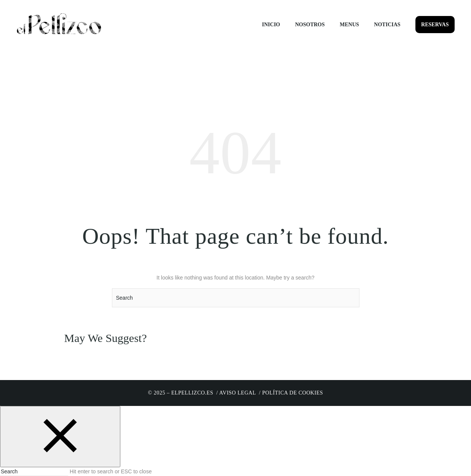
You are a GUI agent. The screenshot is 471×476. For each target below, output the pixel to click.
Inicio (271, 25)
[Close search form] (60, 437)
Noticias (387, 25)
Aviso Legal (238, 393)
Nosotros (310, 25)
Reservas (435, 25)
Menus (349, 25)
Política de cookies (293, 393)
